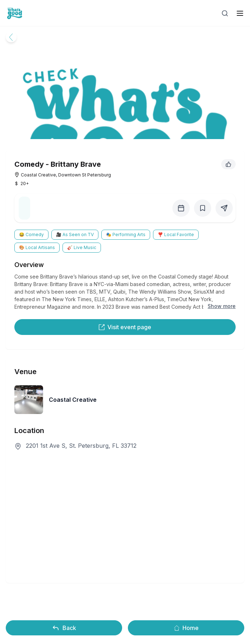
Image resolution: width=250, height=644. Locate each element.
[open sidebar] (240, 13)
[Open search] (225, 13)
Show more (222, 306)
